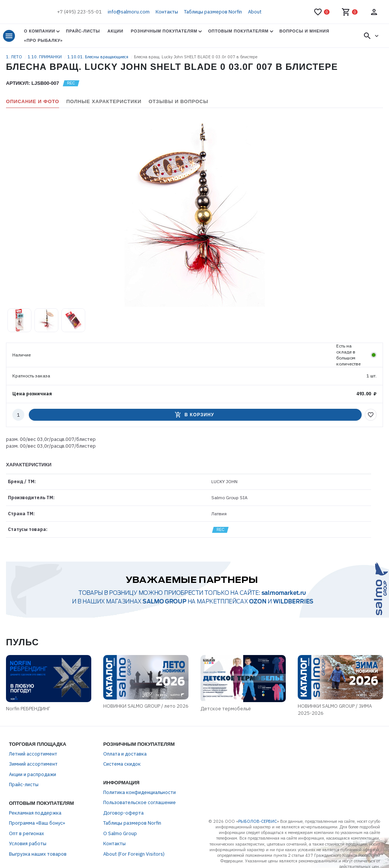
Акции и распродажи (33, 774)
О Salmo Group (120, 833)
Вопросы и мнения (304, 31)
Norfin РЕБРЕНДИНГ (28, 709)
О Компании (39, 31)
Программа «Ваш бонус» (37, 823)
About (255, 12)
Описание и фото (33, 101)
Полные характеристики (104, 101)
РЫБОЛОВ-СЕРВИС (258, 821)
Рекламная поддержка (35, 813)
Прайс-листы (83, 31)
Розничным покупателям (164, 31)
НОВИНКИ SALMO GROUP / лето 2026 (146, 706)
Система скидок (122, 764)
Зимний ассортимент (33, 764)
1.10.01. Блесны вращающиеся (98, 57)
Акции (115, 31)
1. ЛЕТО (15, 57)
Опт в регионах (27, 833)
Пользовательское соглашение (140, 802)
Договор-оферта (123, 813)
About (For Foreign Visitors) (134, 854)
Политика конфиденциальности (140, 792)
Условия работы (28, 844)
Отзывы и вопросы (178, 101)
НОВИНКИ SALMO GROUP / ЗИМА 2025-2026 (335, 710)
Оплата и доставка (125, 754)
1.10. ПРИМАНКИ (45, 57)
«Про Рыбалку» (43, 40)
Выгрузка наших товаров (38, 854)
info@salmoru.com (129, 12)
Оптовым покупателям (238, 31)
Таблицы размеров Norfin (213, 12)
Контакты (167, 12)
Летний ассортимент (33, 754)
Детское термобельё (226, 709)
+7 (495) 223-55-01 (79, 12)
